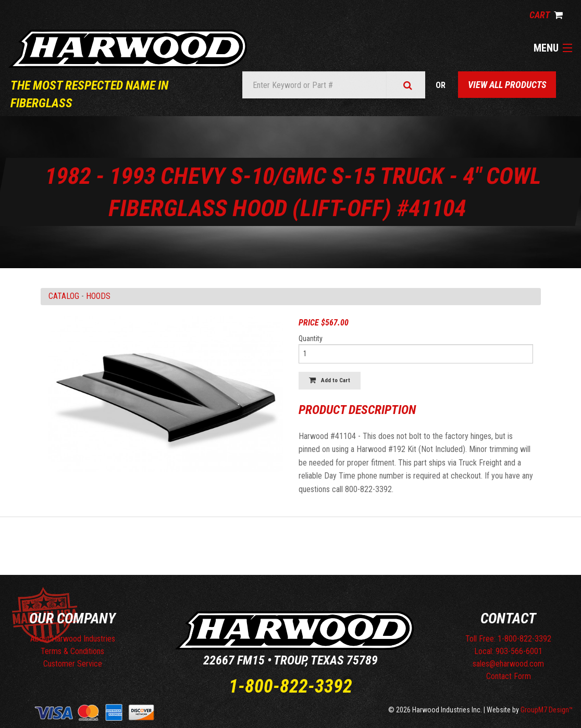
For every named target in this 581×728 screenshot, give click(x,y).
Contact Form (509, 676)
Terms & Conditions (72, 651)
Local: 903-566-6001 (508, 651)
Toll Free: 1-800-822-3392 (508, 639)
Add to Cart (330, 380)
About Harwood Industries (73, 639)
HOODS (98, 296)
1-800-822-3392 (290, 686)
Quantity (311, 338)
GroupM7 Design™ (547, 710)
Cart (546, 15)
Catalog (64, 296)
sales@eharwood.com (508, 664)
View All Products (507, 85)
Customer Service (73, 664)
